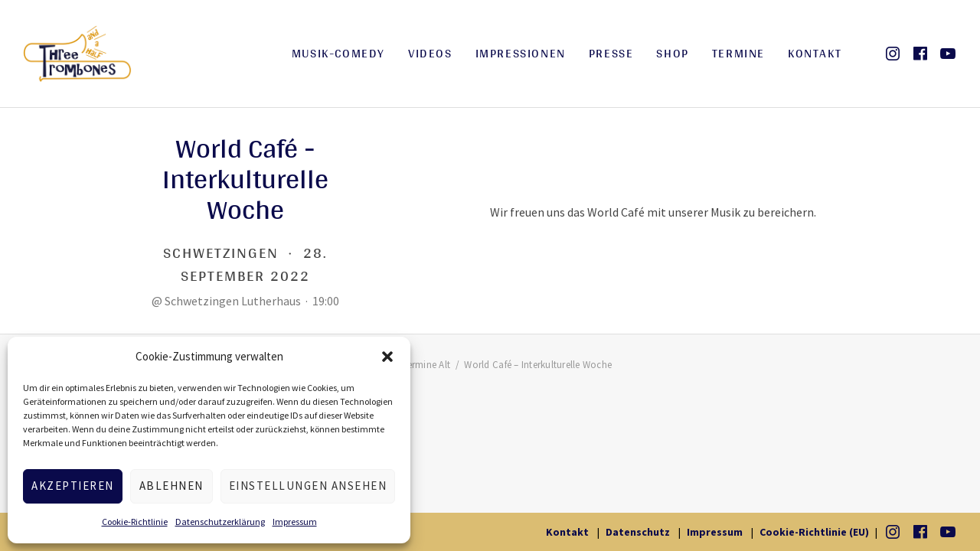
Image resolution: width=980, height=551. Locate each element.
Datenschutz (638, 532)
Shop (672, 53)
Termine (738, 53)
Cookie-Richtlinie (135, 522)
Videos (430, 53)
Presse (611, 53)
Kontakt (815, 53)
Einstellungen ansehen (308, 486)
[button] (387, 357)
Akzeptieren (73, 486)
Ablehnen (171, 486)
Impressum (295, 522)
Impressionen (521, 53)
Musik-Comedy (338, 53)
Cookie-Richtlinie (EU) (814, 532)
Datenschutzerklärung (220, 522)
